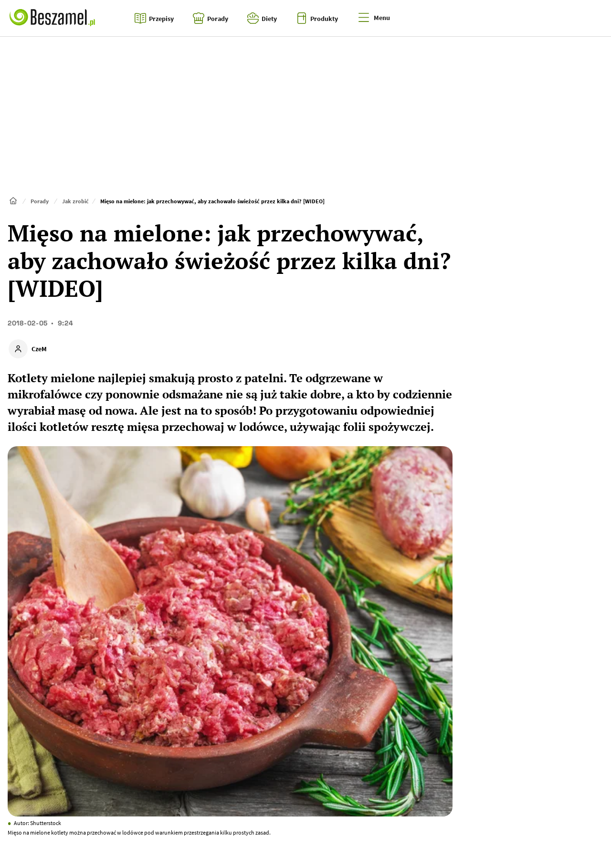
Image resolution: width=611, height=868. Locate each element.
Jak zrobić (75, 201)
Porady (40, 201)
